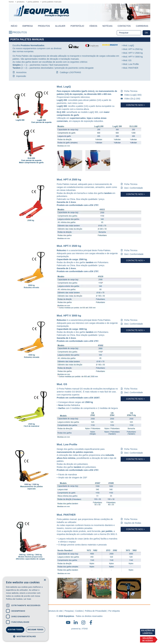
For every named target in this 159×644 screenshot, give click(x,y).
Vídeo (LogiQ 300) (133, 95)
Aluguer (60, 26)
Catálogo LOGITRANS (70, 72)
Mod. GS (127, 60)
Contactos (124, 26)
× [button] (45, 580)
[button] (26, 636)
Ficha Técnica (131, 91)
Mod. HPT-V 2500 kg (133, 53)
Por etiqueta (114, 611)
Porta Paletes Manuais (52, 2)
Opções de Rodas (133, 523)
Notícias (107, 26)
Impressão (21, 76)
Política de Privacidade (96, 611)
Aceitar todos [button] (15, 630)
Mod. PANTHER (131, 68)
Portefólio (77, 26)
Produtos (21, 2)
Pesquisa (69, 611)
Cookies (79, 611)
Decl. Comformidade (134, 254)
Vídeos (93, 26)
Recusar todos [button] (36, 630)
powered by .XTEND (79, 629)
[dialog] (26, 609)
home (11, 2)
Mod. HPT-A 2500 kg (133, 49)
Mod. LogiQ (128, 45)
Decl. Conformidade (134, 188)
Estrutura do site (55, 611)
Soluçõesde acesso (148, 639)
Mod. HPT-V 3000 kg (133, 57)
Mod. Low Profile (131, 64)
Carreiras (142, 26)
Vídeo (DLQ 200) (132, 99)
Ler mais (27, 599)
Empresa (28, 26)
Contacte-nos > (135, 105)
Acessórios (21, 72)
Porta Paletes (33, 2)
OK (146, 33)
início (14, 26)
